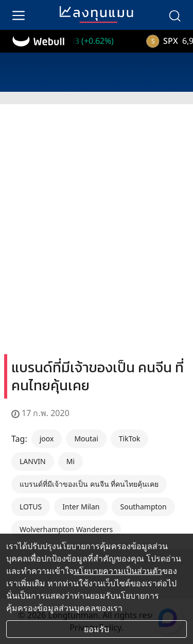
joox (47, 439)
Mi (71, 461)
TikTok (130, 439)
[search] (174, 15)
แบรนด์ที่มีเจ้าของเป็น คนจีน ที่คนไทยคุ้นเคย (89, 484)
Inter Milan (81, 507)
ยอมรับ (97, 629)
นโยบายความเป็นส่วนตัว (118, 571)
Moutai (86, 439)
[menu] (19, 15)
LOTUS (31, 507)
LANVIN (33, 461)
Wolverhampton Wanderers (66, 529)
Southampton (143, 507)
